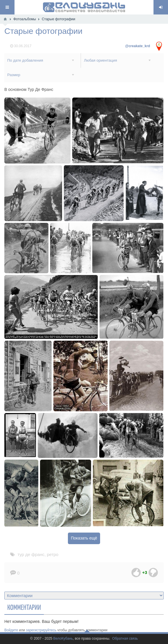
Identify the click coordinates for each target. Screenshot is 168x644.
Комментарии (24, 607)
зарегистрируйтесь (41, 630)
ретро (53, 554)
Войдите (11, 630)
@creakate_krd (138, 46)
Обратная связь (125, 639)
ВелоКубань (63, 639)
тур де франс (31, 554)
